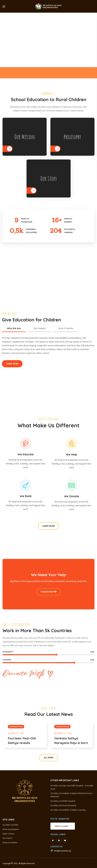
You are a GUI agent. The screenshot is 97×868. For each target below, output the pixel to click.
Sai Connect (7, 838)
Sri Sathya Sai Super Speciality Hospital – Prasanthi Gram (72, 787)
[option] (46, 73)
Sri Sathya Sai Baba (10, 825)
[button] (12, 364)
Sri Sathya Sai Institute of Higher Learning (68, 810)
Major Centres (8, 834)
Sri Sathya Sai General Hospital (63, 806)
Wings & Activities (10, 843)
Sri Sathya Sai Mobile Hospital (63, 801)
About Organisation (11, 829)
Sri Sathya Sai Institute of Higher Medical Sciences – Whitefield (72, 795)
